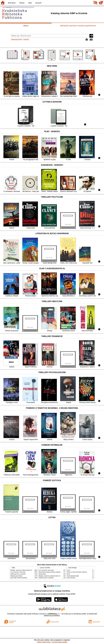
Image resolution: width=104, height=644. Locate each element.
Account (38, 3)
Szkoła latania (42, 574)
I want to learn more (44, 642)
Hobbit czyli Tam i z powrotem (18, 574)
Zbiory (26, 26)
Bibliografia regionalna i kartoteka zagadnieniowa (78, 26)
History (22, 3)
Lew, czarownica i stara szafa (18, 572)
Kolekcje (26, 39)
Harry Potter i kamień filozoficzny (19, 578)
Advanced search (17, 39)
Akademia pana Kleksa (16, 576)
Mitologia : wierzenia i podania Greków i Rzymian (23, 570)
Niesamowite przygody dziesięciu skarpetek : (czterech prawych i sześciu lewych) (59, 572)
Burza (68, 574)
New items (12, 3)
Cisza (68, 570)
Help (30, 3)
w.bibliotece (53, 614)
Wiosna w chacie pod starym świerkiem (77, 572)
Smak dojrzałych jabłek (73, 576)
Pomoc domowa (71, 578)
